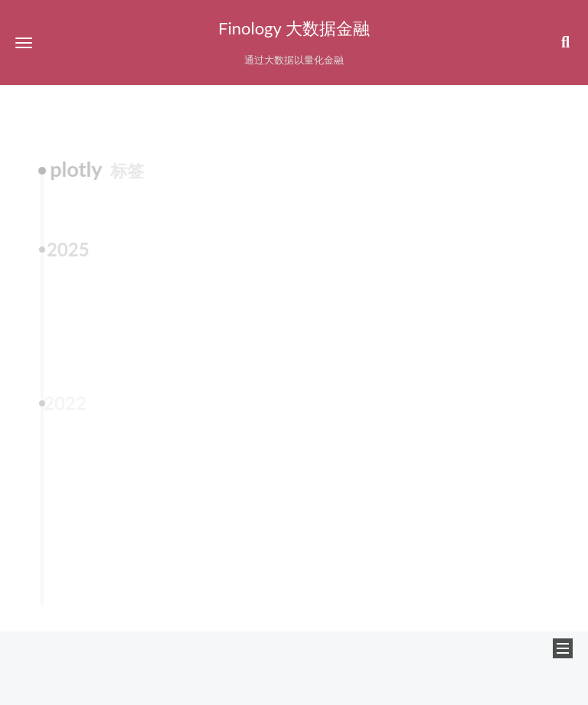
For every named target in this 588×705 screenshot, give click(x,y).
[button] (24, 42)
